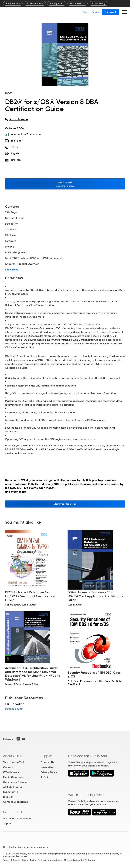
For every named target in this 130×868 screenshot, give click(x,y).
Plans (86, 12)
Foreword (11, 241)
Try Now (111, 12)
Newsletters (48, 767)
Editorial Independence (50, 860)
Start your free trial (65, 504)
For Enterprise (13, 4)
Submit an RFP (12, 792)
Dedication (12, 224)
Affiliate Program (13, 787)
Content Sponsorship (16, 802)
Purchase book (14, 709)
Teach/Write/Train (14, 762)
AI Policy (46, 777)
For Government (35, 4)
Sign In (96, 12)
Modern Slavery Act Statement (80, 860)
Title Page (11, 212)
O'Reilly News (11, 772)
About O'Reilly (13, 756)
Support (47, 756)
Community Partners (15, 782)
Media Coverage (13, 777)
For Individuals (77, 4)
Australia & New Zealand (18, 819)
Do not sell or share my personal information (26, 847)
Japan (7, 823)
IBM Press (16, 160)
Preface (10, 247)
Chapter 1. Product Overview (22, 264)
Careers (8, 767)
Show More (12, 270)
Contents (11, 230)
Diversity (8, 797)
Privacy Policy (49, 772)
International (12, 812)
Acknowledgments (16, 252)
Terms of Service (12, 860)
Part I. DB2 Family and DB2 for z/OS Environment (33, 258)
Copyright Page (14, 218)
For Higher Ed (57, 4)
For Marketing (99, 4)
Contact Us (47, 762)
